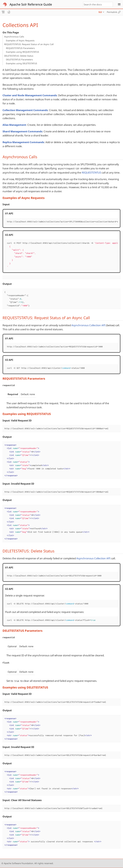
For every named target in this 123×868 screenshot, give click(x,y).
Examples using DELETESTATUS (22, 63)
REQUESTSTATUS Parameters (20, 48)
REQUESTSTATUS (91, 173)
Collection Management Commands (25, 110)
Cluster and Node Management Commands (30, 95)
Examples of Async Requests (20, 40)
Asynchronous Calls (14, 37)
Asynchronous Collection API (88, 325)
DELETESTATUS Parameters (19, 60)
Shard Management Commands (22, 131)
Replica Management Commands (23, 142)
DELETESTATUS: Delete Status (19, 56)
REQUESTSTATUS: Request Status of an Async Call (29, 44)
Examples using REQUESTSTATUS (22, 52)
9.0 (100, 12)
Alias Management (14, 125)
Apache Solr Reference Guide (31, 4)
